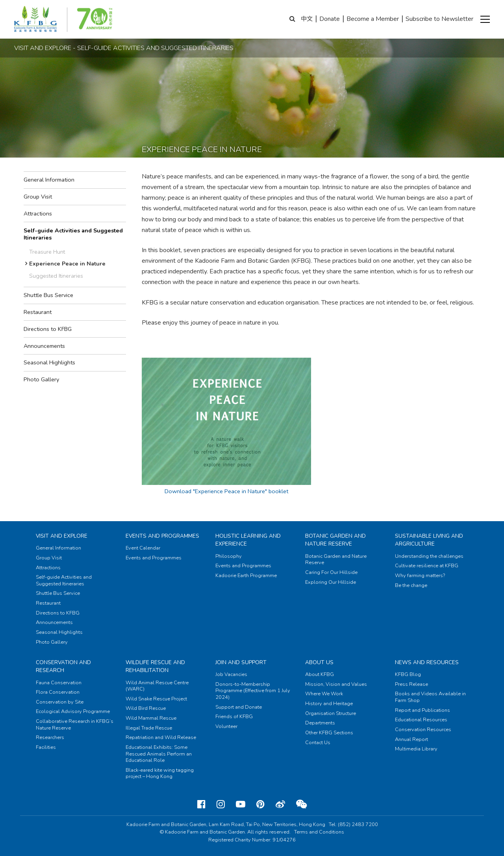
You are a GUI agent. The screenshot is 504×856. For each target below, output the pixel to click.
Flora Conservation (58, 692)
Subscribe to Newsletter (439, 19)
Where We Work (324, 694)
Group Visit (38, 197)
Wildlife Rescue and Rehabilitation (155, 666)
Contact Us (318, 743)
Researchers (50, 737)
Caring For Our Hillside (331, 572)
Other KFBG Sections (329, 733)
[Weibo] (280, 804)
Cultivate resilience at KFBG (427, 566)
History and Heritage (329, 704)
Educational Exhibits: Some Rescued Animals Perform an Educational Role (159, 754)
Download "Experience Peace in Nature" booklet (226, 491)
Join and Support (241, 662)
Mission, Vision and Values (336, 684)
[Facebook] (201, 804)
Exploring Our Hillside (331, 582)
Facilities (46, 747)
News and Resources (427, 662)
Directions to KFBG (48, 329)
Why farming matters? (420, 576)
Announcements (44, 346)
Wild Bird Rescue (146, 708)
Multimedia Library (416, 749)
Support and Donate (239, 707)
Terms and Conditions (319, 832)
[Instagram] (221, 804)
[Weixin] (301, 804)
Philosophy (229, 556)
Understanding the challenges (429, 556)
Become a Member (373, 19)
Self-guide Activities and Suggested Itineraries (73, 234)
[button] (485, 19)
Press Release (411, 684)
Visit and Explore (62, 536)
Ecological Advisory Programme (73, 711)
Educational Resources (421, 720)
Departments (320, 723)
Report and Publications (422, 710)
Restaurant (38, 312)
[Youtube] (241, 804)
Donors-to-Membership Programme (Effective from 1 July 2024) (253, 691)
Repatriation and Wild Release (161, 737)
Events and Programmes (162, 536)
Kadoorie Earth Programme (246, 576)
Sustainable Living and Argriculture (429, 540)
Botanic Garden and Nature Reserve (335, 540)
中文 (307, 19)
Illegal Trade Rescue (149, 728)
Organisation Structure (331, 713)
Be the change (411, 585)
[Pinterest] (260, 804)
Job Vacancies (231, 674)
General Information (49, 180)
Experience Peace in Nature (67, 264)
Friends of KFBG (234, 717)
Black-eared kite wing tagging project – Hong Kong (160, 773)
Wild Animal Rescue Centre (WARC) (157, 686)
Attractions (38, 214)
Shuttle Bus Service (48, 295)
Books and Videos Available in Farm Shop (430, 697)
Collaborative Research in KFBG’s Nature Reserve (75, 725)
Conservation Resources (423, 730)
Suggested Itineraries (56, 276)
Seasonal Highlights (49, 362)
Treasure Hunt (47, 252)
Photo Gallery (41, 379)
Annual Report (411, 739)
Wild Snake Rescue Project (156, 699)
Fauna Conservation (59, 683)
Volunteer (226, 726)
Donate (330, 19)
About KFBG (320, 674)
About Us (319, 662)
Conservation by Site (60, 702)
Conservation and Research (63, 666)
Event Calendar (143, 548)
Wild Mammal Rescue (151, 718)
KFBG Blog (408, 674)
